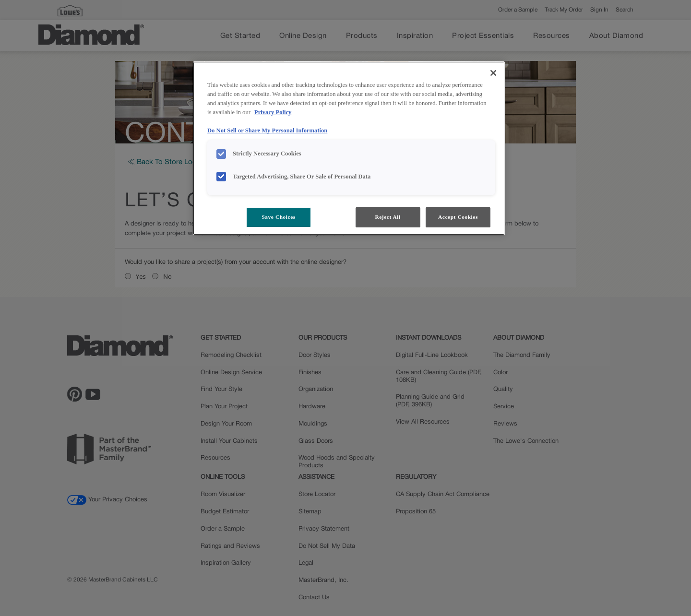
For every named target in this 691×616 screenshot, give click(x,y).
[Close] (493, 73)
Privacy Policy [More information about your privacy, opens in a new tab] (273, 112)
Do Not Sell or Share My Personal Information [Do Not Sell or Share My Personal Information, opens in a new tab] (267, 130)
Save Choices (278, 217)
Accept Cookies (458, 217)
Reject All (387, 217)
